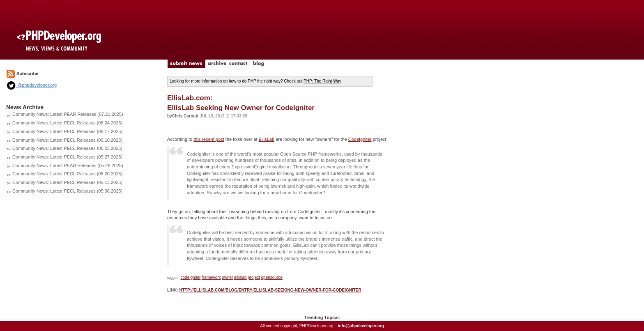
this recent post (209, 139)
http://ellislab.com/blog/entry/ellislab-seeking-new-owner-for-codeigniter (270, 290)
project (254, 277)
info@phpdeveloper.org (361, 326)
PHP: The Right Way (322, 81)
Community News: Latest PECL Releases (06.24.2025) (67, 123)
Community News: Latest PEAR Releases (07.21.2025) (68, 114)
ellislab (240, 277)
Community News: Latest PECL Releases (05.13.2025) (67, 182)
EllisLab (267, 139)
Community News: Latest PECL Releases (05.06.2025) (67, 191)
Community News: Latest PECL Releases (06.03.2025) (67, 148)
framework (211, 277)
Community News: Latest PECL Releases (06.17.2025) (67, 131)
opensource (272, 277)
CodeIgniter (360, 139)
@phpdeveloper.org (31, 85)
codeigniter (191, 277)
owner (227, 277)
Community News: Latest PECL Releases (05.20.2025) (67, 174)
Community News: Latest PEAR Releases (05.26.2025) (68, 165)
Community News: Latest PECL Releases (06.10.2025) (67, 140)
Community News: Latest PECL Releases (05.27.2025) (67, 157)
